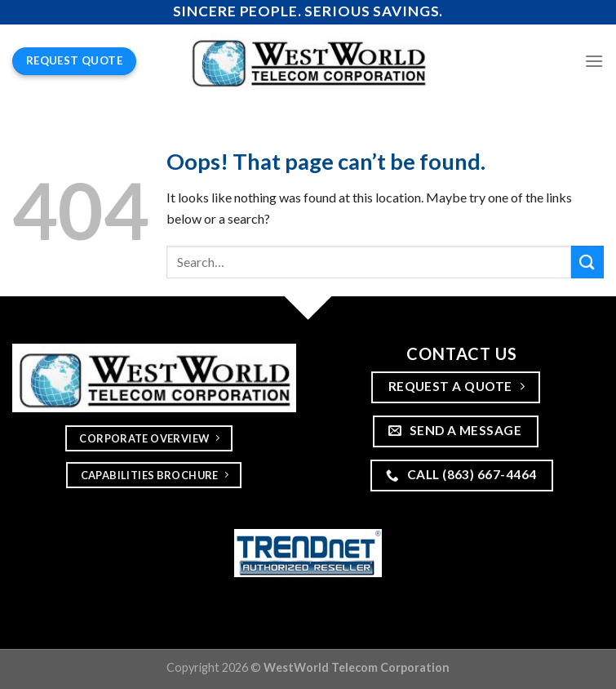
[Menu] (594, 61)
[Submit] (587, 262)
